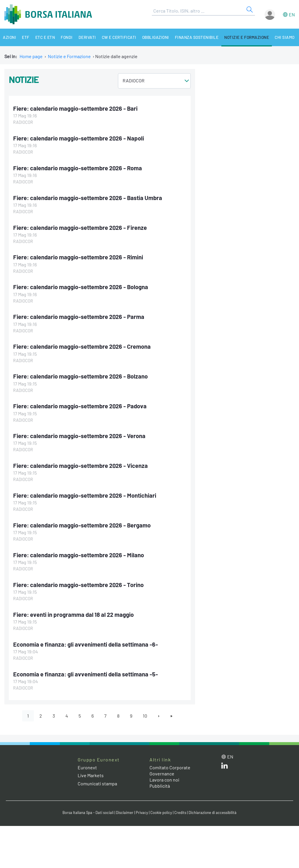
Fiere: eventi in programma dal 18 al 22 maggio (73, 614)
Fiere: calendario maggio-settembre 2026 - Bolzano (80, 376)
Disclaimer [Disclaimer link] (125, 813)
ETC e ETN (45, 37)
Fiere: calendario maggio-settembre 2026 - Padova (80, 406)
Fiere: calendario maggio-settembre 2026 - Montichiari (85, 495)
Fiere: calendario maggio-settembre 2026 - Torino (78, 585)
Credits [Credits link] (180, 813)
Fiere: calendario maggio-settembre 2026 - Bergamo (82, 525)
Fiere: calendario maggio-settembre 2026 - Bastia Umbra (88, 198)
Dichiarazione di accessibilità (213, 813)
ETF (26, 37)
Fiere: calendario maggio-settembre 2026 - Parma (79, 317)
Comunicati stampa (97, 783)
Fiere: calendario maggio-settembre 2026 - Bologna (81, 287)
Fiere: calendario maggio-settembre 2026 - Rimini (78, 257)
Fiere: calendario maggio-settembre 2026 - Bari (75, 108)
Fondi (67, 37)
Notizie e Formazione (247, 37)
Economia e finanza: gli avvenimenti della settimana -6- (86, 644)
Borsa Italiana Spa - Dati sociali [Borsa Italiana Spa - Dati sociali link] (88, 813)
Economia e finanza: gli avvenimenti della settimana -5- (86, 674)
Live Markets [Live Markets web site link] (91, 775)
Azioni (9, 37)
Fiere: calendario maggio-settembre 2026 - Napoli (79, 138)
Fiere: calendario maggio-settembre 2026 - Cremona (82, 346)
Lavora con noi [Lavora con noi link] (164, 780)
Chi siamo (285, 37)
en (292, 14)
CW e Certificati (119, 37)
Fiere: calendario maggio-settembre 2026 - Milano (79, 555)
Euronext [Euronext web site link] (87, 767)
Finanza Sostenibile (197, 37)
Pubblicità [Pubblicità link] (160, 786)
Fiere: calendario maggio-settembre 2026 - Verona (79, 436)
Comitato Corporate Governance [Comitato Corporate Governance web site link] (170, 770)
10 (145, 716)
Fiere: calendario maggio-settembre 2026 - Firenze (80, 228)
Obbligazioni (156, 37)
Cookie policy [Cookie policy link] (161, 813)
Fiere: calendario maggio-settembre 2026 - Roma (78, 168)
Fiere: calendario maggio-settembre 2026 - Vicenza (80, 466)
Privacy (142, 813)
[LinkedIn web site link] (225, 767)
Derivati (87, 37)
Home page (31, 56)
